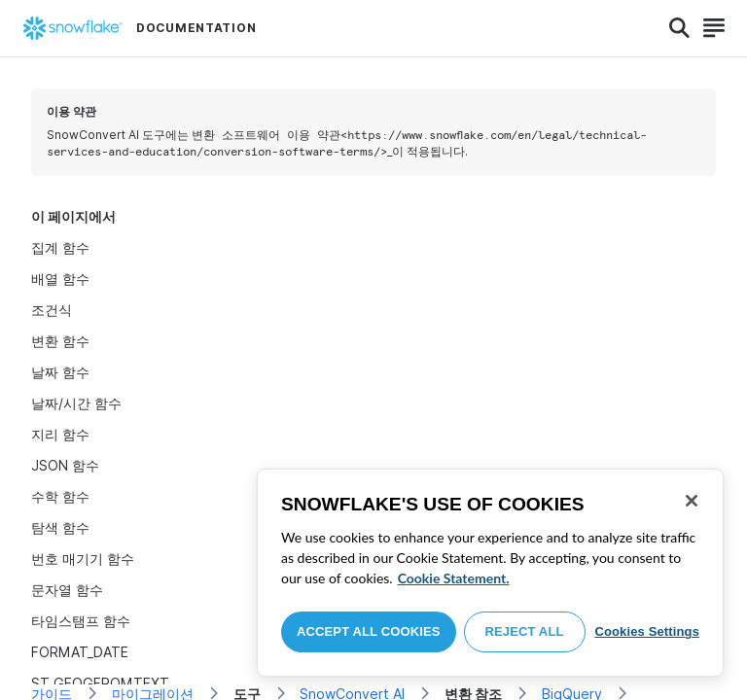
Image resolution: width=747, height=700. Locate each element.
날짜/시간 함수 (76, 403)
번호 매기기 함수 (83, 559)
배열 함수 (60, 279)
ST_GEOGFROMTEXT (100, 683)
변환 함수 (60, 341)
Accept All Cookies (369, 631)
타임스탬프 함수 (81, 621)
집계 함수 (60, 247)
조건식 (52, 310)
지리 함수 (60, 434)
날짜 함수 (60, 372)
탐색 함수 (60, 527)
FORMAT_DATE (80, 652)
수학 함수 (60, 496)
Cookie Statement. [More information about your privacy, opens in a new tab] (454, 578)
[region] (490, 573)
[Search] (679, 28)
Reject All (525, 631)
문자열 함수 (67, 590)
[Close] (692, 501)
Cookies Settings (647, 631)
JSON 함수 (65, 465)
